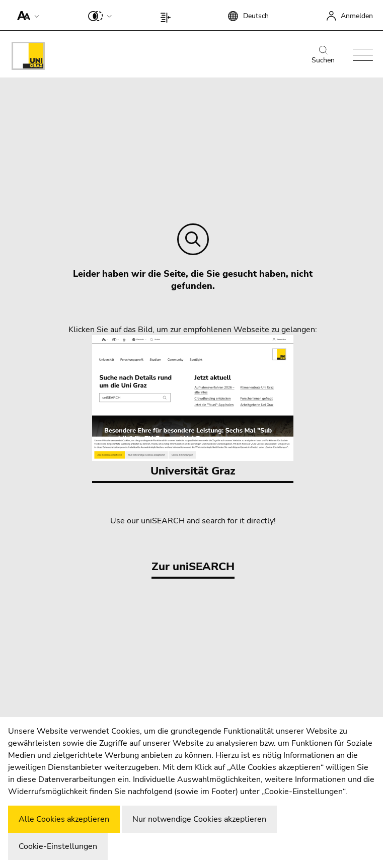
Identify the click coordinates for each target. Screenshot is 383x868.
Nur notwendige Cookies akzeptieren (199, 819)
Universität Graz (193, 407)
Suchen (323, 55)
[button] (26, 15)
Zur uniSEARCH (193, 567)
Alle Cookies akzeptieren (64, 819)
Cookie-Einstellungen (58, 846)
